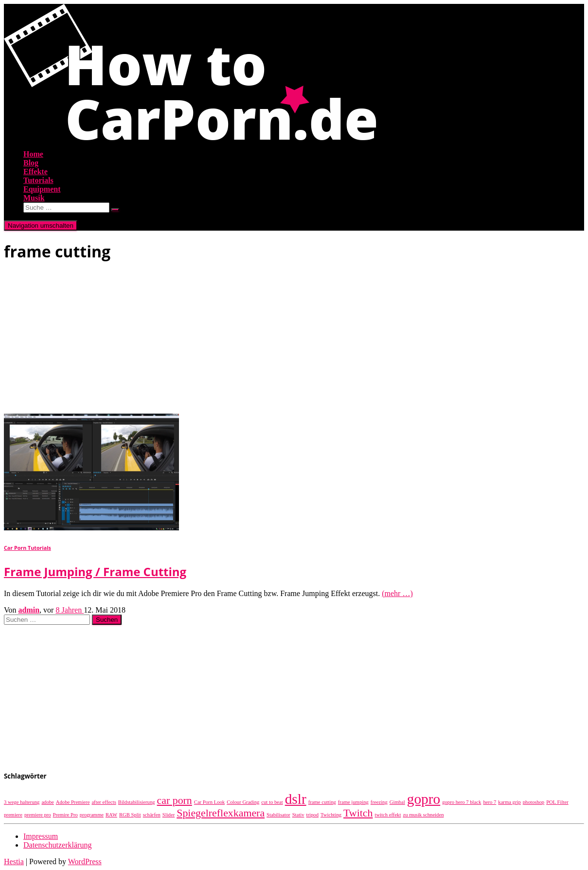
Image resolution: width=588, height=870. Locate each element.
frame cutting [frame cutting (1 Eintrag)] (322, 802)
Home (33, 154)
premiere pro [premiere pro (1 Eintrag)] (38, 815)
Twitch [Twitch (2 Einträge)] (358, 813)
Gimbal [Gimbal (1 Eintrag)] (397, 802)
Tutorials (38, 180)
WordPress (85, 861)
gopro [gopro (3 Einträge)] (424, 799)
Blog (31, 163)
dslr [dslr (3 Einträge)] (296, 799)
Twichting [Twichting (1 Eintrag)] (331, 815)
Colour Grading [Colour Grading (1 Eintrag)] (243, 802)
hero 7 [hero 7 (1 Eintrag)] (490, 802)
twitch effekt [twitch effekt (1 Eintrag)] (388, 815)
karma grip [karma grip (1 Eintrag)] (509, 802)
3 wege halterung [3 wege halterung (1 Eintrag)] (22, 802)
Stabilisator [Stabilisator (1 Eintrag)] (278, 815)
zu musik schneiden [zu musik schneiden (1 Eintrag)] (423, 815)
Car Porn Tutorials (27, 548)
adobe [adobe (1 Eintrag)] (47, 802)
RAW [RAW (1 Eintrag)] (111, 815)
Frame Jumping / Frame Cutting (95, 571)
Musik (34, 198)
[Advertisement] (294, 341)
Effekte (36, 172)
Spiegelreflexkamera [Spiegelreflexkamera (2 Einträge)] (221, 813)
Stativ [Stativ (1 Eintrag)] (298, 815)
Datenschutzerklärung (57, 845)
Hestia (14, 861)
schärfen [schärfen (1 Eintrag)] (152, 815)
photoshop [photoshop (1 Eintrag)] (534, 802)
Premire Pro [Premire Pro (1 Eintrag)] (65, 815)
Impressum (41, 836)
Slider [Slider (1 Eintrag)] (169, 815)
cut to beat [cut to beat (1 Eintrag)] (272, 802)
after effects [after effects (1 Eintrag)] (104, 802)
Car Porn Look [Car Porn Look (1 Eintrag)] (209, 802)
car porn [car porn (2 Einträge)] (175, 800)
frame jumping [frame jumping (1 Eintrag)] (353, 802)
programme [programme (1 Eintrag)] (92, 815)
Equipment (42, 189)
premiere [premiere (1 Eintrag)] (13, 815)
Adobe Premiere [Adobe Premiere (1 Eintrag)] (73, 802)
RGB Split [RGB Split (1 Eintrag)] (130, 815)
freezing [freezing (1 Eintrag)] (379, 802)
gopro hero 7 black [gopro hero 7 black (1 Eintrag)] (462, 802)
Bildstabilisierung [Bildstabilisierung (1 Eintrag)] (137, 802)
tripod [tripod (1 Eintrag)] (312, 815)
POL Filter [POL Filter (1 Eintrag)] (557, 802)
